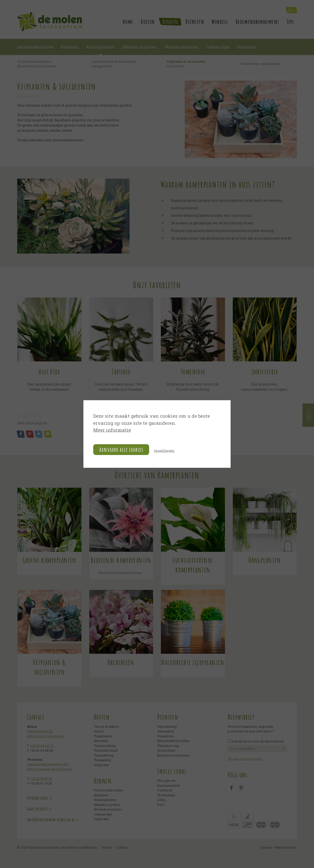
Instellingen (165, 451)
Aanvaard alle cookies (121, 450)
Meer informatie (113, 430)
